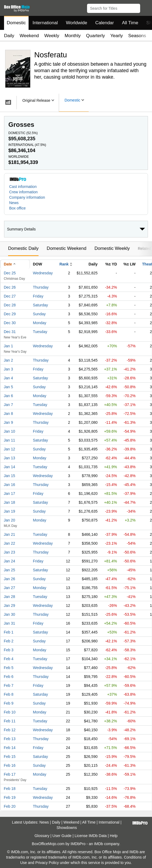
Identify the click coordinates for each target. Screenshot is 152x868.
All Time (130, 23)
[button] (145, 7)
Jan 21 (9, 534)
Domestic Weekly (112, 248)
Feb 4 (9, 659)
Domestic (16, 23)
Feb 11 (10, 721)
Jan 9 (8, 422)
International (45, 23)
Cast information (23, 187)
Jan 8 (8, 414)
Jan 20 (9, 520)
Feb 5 (9, 668)
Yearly (117, 36)
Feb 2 (9, 641)
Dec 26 (10, 287)
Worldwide (76, 23)
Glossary (42, 836)
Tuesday (40, 332)
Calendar (105, 23)
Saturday (40, 305)
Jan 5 (8, 387)
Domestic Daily (23, 248)
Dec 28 (10, 305)
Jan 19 (9, 511)
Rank (64, 264)
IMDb (99, 844)
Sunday (39, 314)
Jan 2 (8, 360)
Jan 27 (9, 588)
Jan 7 (8, 405)
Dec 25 (10, 273)
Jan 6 (8, 396)
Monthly (73, 36)
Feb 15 (10, 757)
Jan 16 (9, 485)
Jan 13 (9, 458)
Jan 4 (8, 378)
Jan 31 (9, 623)
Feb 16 (10, 765)
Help (114, 836)
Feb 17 (10, 774)
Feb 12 (10, 730)
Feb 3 (9, 650)
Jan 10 (9, 431)
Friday (38, 296)
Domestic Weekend (66, 248)
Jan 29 (9, 605)
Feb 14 (10, 748)
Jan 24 (9, 561)
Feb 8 (9, 694)
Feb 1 (9, 632)
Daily (9, 36)
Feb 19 (10, 797)
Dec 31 (10, 332)
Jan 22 (9, 543)
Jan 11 (9, 440)
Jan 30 (9, 614)
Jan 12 (9, 449)
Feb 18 (10, 789)
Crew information (23, 192)
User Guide (62, 836)
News (14, 203)
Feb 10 (10, 712)
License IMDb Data (91, 836)
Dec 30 (10, 323)
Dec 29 (10, 314)
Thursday (41, 287)
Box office (17, 208)
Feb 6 (9, 677)
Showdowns (67, 828)
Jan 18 (9, 502)
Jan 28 (9, 597)
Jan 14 (9, 467)
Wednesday (43, 273)
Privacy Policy (47, 863)
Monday (40, 323)
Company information (27, 197)
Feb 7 (9, 685)
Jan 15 (9, 476)
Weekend (29, 36)
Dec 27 (10, 296)
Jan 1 (8, 346)
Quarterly (95, 36)
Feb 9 (9, 703)
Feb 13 (10, 739)
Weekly (52, 36)
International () (27, 145)
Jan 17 (9, 493)
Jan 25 (9, 570)
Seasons (137, 36)
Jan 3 (8, 369)
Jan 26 (9, 579)
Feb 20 (10, 806)
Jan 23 (9, 552)
